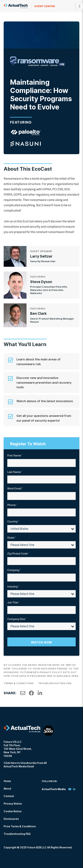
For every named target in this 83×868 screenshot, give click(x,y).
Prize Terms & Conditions (20, 826)
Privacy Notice (13, 804)
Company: (14, 570)
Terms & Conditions (19, 683)
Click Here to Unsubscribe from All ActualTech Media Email (25, 765)
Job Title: (14, 602)
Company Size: (17, 619)
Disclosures (11, 819)
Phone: (12, 505)
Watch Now (41, 642)
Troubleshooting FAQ (55, 683)
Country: (13, 521)
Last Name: (15, 472)
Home (7, 781)
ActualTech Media (29, 6)
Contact (9, 796)
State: (12, 537)
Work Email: (15, 488)
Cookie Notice (13, 811)
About (7, 789)
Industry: (13, 586)
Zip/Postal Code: (18, 553)
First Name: (15, 455)
